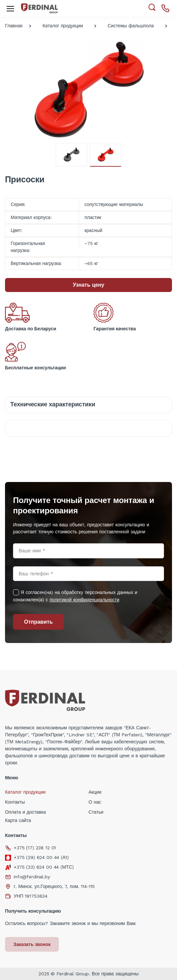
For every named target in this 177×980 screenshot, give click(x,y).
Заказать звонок (32, 944)
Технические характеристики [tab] (53, 404)
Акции (95, 792)
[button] (152, 7)
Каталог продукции (63, 26)
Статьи (96, 812)
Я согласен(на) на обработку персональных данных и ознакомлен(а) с (75, 596)
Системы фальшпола (131, 26)
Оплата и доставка (25, 812)
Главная (14, 26)
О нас (95, 802)
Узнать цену (88, 285)
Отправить (38, 622)
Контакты (15, 802)
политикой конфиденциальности (84, 600)
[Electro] (39, 8)
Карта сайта (18, 820)
